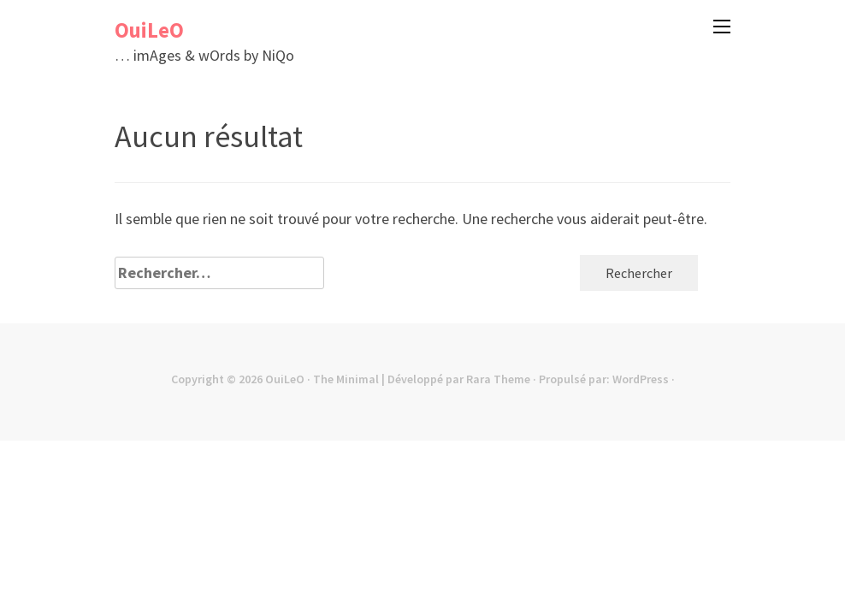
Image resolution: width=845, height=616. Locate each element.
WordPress (641, 379)
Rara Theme (498, 379)
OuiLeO (149, 30)
